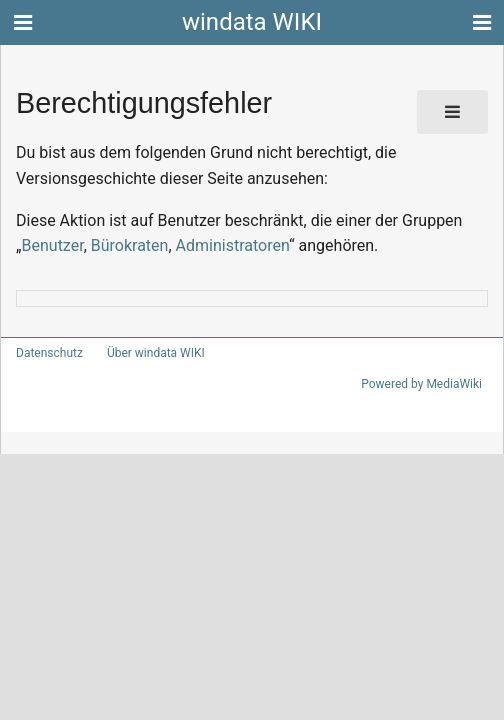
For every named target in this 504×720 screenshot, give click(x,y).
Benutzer (51, 245)
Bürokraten (124, 245)
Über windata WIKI (147, 353)
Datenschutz (45, 353)
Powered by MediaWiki (425, 384)
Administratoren (219, 245)
